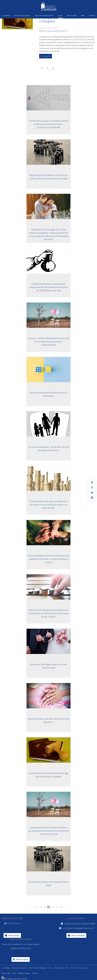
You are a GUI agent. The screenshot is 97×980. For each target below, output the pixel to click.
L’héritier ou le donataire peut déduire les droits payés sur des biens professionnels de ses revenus (48, 613)
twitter (92, 487)
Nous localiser (22, 959)
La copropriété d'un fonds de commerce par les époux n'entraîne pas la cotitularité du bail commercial (48, 831)
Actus (60, 15)
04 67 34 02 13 (14, 923)
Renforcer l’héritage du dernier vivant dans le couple (48, 666)
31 (45, 907)
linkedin (92, 493)
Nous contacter (78, 935)
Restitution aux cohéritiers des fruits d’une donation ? (48, 720)
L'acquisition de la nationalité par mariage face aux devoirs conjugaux (48, 775)
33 (53, 907)
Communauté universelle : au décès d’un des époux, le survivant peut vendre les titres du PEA (48, 504)
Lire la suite (46, 56)
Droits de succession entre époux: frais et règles (48, 883)
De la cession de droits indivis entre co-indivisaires (48, 394)
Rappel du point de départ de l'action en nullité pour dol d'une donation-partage (48, 177)
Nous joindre (14, 935)
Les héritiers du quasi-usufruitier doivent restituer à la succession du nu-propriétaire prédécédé (49, 124)
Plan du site (6, 973)
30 (41, 907)
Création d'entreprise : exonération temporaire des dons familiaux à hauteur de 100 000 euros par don (48, 287)
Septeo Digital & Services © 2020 (14, 979)
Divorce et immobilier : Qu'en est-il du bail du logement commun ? (49, 449)
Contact (92, 15)
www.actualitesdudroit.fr (57, 31)
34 (57, 907)
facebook (92, 482)
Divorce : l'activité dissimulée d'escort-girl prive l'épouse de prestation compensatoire (48, 341)
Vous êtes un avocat (23, 15)
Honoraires (83, 968)
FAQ (83, 15)
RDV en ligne (92, 498)
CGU (14, 973)
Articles (35, 973)
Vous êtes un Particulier (44, 15)
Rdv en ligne (72, 15)
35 (60, 907)
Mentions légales (24, 973)
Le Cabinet (6, 15)
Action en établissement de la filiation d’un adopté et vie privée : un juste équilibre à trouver (49, 559)
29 (37, 907)
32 (49, 907)
